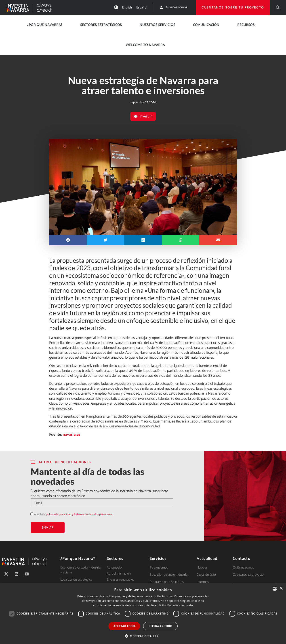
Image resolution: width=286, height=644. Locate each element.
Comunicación (206, 25)
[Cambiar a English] (127, 7)
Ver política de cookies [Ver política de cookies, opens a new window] (180, 605)
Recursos (246, 25)
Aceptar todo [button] (124, 626)
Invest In (146, 116)
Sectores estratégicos (101, 25)
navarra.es (71, 435)
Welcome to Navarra (145, 45)
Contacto (242, 559)
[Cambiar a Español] (142, 7)
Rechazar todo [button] (160, 626)
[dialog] (143, 614)
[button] (278, 7)
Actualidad (207, 559)
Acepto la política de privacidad (30, 514)
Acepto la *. (74, 514)
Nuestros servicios (157, 25)
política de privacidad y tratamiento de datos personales (79, 514)
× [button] (281, 589)
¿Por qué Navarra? (45, 25)
